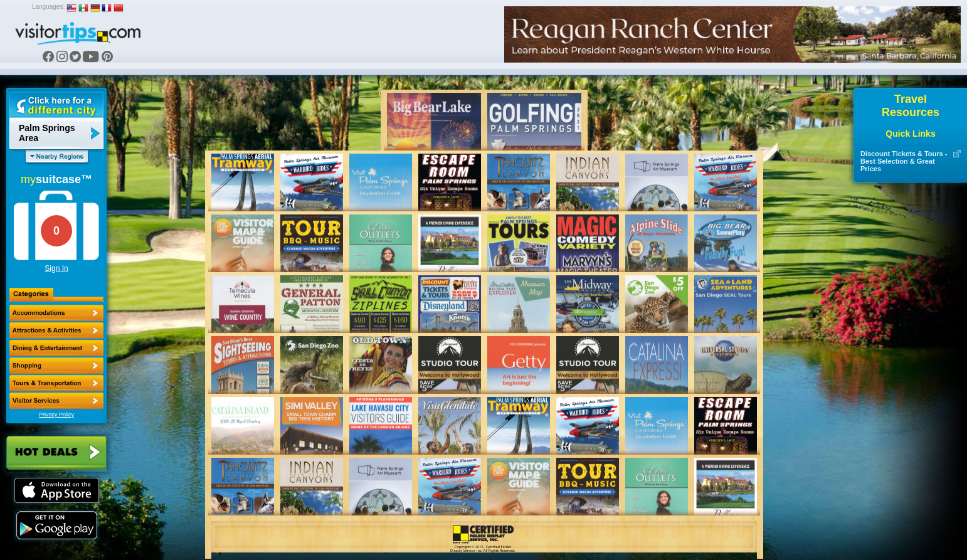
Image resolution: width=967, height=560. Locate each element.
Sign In (56, 268)
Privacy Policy (56, 415)
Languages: (48, 7)
